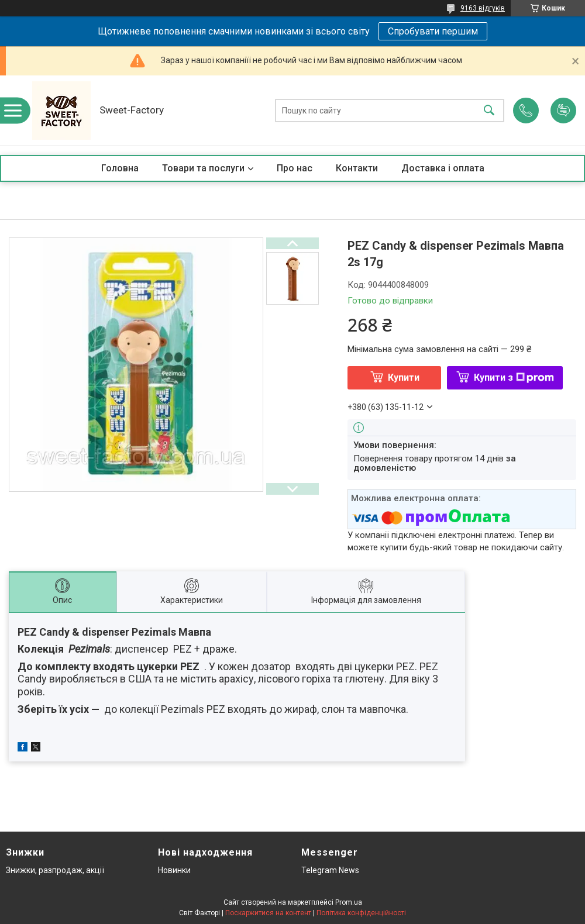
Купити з (514, 377)
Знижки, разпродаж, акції (55, 870)
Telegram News (330, 870)
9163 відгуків (483, 8)
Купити (404, 377)
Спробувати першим (433, 31)
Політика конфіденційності (361, 913)
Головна (120, 168)
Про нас (295, 168)
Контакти (357, 168)
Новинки (174, 870)
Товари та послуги (203, 168)
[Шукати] (489, 111)
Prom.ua (349, 902)
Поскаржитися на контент (268, 913)
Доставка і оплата (443, 168)
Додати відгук (563, 111)
